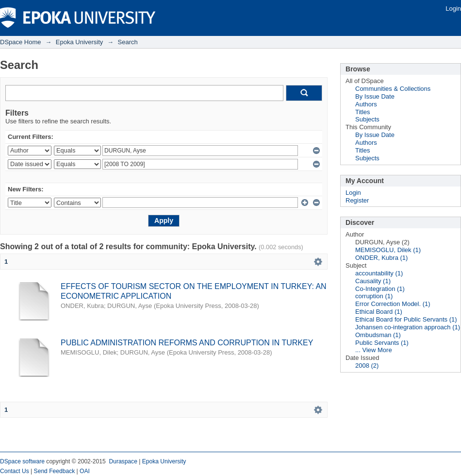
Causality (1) (373, 281)
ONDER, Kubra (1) (381, 258)
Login (453, 8)
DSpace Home (21, 42)
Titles (363, 112)
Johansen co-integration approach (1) (408, 327)
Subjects (367, 119)
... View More (374, 350)
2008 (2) (367, 365)
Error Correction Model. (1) (393, 304)
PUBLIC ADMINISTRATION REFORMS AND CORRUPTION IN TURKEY (187, 343)
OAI (85, 471)
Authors (366, 104)
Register (357, 200)
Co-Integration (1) (380, 289)
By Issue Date (375, 96)
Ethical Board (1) (379, 312)
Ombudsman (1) (378, 335)
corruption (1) (374, 296)
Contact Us (15, 471)
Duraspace (123, 461)
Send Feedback (55, 471)
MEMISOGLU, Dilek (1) (388, 250)
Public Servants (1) (382, 343)
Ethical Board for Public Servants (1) (406, 319)
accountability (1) (379, 273)
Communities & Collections (393, 89)
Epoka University (80, 42)
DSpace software (22, 461)
